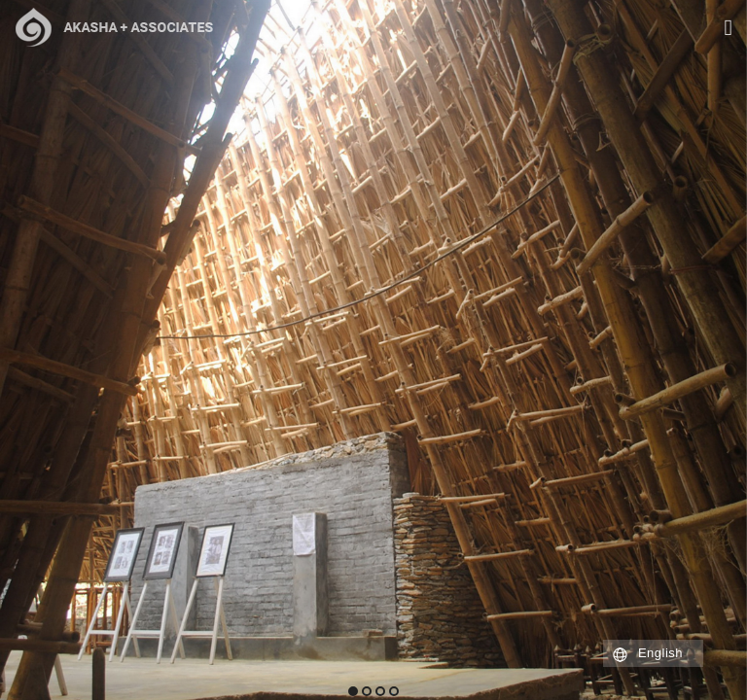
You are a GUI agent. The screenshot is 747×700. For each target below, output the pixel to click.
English (660, 653)
